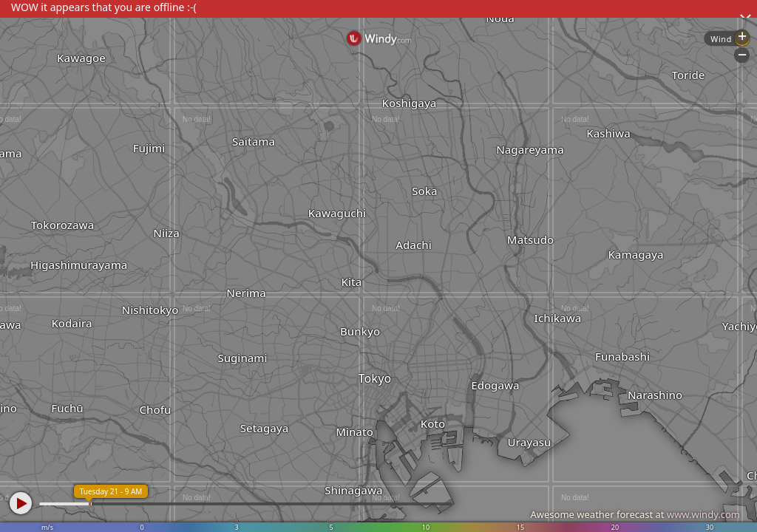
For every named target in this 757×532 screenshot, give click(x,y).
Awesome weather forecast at (635, 514)
